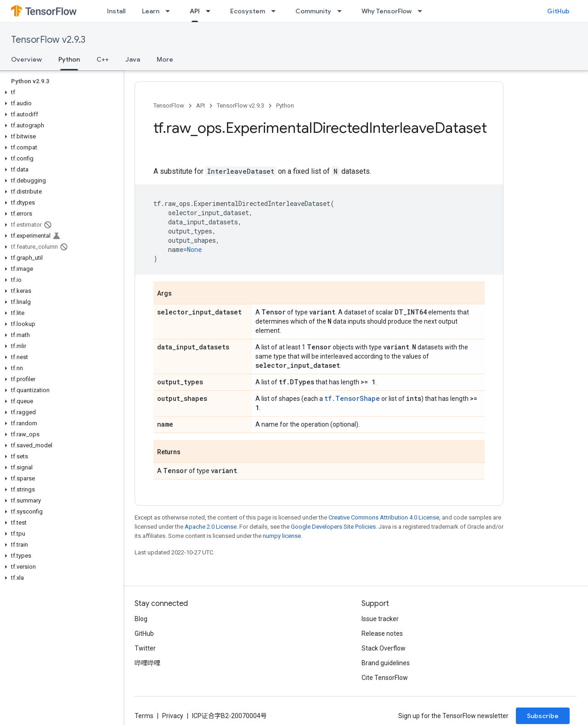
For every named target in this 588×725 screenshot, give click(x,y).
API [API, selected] (195, 11)
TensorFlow (169, 106)
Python (285, 106)
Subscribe (543, 716)
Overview (26, 59)
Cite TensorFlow (385, 678)
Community (313, 11)
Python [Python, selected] (69, 59)
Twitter (145, 648)
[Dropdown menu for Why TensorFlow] (423, 11)
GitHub (558, 11)
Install (116, 11)
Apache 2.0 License (211, 527)
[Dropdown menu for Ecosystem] (276, 11)
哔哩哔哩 (147, 663)
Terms (144, 716)
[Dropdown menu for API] (211, 11)
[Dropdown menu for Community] (342, 11)
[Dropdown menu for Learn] (170, 11)
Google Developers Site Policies (333, 527)
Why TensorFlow (387, 11)
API (201, 106)
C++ (103, 59)
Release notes (382, 634)
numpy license (282, 536)
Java (133, 59)
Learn (151, 11)
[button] (60, 92)
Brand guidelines (386, 663)
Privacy (173, 716)
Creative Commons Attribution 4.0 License (384, 517)
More (165, 59)
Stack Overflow (384, 648)
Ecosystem (248, 11)
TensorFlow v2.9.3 (48, 40)
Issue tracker (380, 619)
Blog (141, 619)
